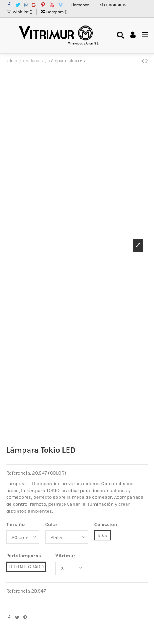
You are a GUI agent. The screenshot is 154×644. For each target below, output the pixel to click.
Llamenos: (81, 5)
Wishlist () (20, 12)
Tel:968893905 (112, 5)
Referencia (18, 591)
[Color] (67, 537)
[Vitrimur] (70, 568)
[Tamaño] (23, 537)
